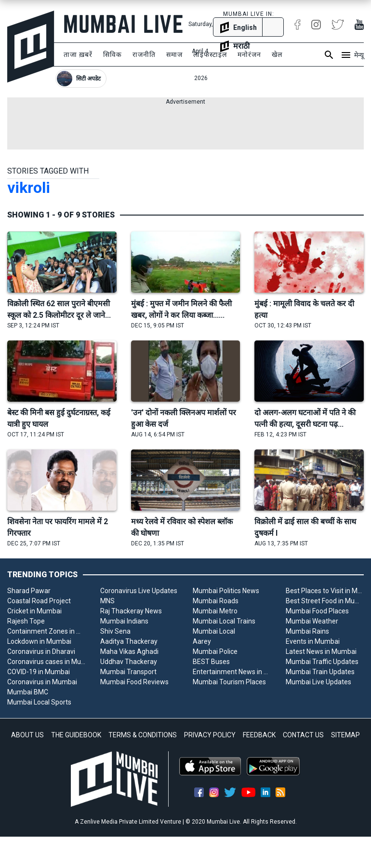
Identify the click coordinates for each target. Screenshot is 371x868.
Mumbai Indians (124, 621)
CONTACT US (303, 735)
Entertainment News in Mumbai (232, 672)
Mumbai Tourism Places (229, 682)
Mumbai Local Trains (224, 621)
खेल (277, 54)
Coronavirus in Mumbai (42, 682)
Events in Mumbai (313, 641)
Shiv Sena (115, 631)
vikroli (29, 188)
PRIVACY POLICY (210, 735)
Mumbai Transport (128, 672)
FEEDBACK (259, 735)
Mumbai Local (214, 631)
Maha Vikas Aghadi (129, 651)
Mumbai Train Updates (320, 672)
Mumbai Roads (216, 601)
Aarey (202, 641)
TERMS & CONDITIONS (143, 735)
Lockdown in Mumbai (39, 641)
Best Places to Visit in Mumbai (325, 591)
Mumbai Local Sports (39, 702)
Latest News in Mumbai (321, 651)
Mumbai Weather (312, 621)
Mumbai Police (215, 651)
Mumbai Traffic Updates (322, 662)
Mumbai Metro (215, 611)
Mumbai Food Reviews (134, 682)
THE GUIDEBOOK (76, 735)
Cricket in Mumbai (34, 611)
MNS (107, 601)
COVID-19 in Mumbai (39, 672)
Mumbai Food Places (317, 611)
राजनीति (144, 54)
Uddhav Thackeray (129, 662)
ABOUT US (27, 735)
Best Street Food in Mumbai (325, 601)
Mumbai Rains (307, 631)
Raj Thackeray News (131, 611)
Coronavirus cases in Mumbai (46, 662)
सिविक (113, 54)
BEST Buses (211, 662)
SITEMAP (345, 735)
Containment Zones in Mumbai (46, 631)
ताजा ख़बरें (78, 54)
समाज (174, 54)
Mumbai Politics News (226, 591)
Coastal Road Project (39, 601)
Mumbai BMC (28, 692)
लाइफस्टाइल (210, 54)
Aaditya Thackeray (129, 641)
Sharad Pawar (29, 591)
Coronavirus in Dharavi (41, 651)
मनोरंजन (249, 54)
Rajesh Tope (26, 621)
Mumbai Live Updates (318, 682)
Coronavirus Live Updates (139, 591)
